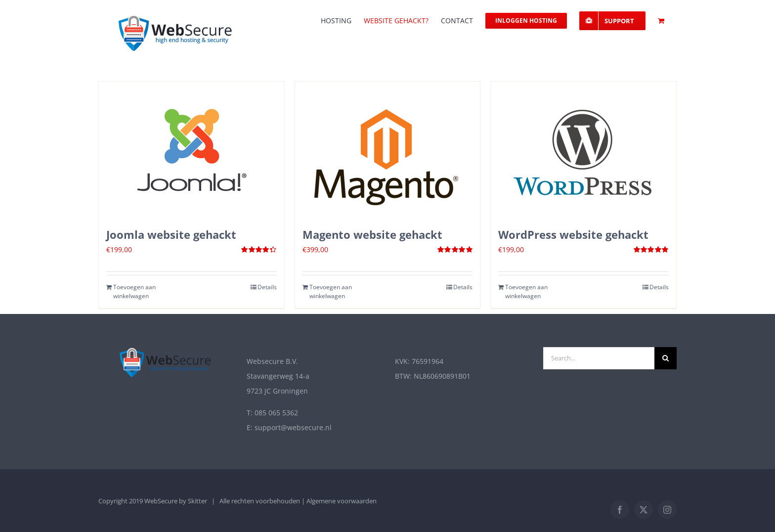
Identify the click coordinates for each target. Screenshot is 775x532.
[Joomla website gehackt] (192, 150)
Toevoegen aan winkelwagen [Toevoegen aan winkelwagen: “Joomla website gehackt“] (134, 291)
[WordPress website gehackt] (583, 150)
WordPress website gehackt (573, 234)
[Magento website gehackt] (388, 150)
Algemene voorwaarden (342, 501)
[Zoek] (666, 358)
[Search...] (599, 358)
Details (267, 287)
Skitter (197, 501)
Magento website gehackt (372, 234)
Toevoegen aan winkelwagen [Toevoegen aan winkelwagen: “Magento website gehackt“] (331, 291)
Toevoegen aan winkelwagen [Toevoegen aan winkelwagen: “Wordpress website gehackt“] (526, 291)
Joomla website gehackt (171, 234)
